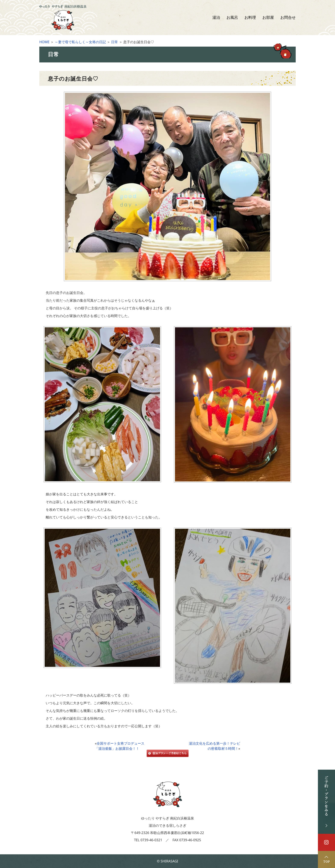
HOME (44, 42)
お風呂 (232, 18)
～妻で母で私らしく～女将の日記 (80, 42)
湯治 (216, 18)
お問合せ (288, 18)
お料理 (250, 18)
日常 (115, 42)
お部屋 (268, 18)
